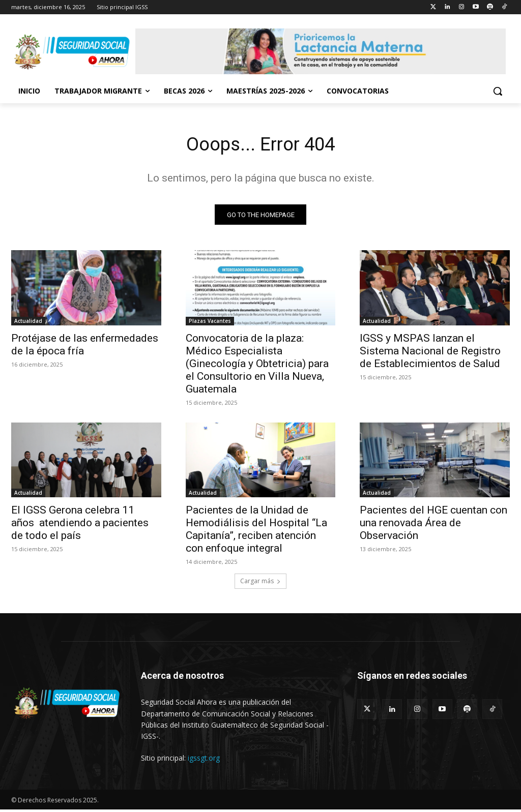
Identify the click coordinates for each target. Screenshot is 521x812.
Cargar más (260, 583)
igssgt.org (204, 760)
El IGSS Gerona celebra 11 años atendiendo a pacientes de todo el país (80, 525)
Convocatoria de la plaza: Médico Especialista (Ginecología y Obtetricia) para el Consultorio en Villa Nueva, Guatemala (257, 366)
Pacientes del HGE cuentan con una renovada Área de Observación (433, 525)
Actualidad (28, 323)
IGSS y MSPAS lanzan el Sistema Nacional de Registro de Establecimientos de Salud (430, 353)
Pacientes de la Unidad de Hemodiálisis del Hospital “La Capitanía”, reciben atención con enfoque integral (256, 532)
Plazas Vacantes (210, 323)
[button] (498, 91)
